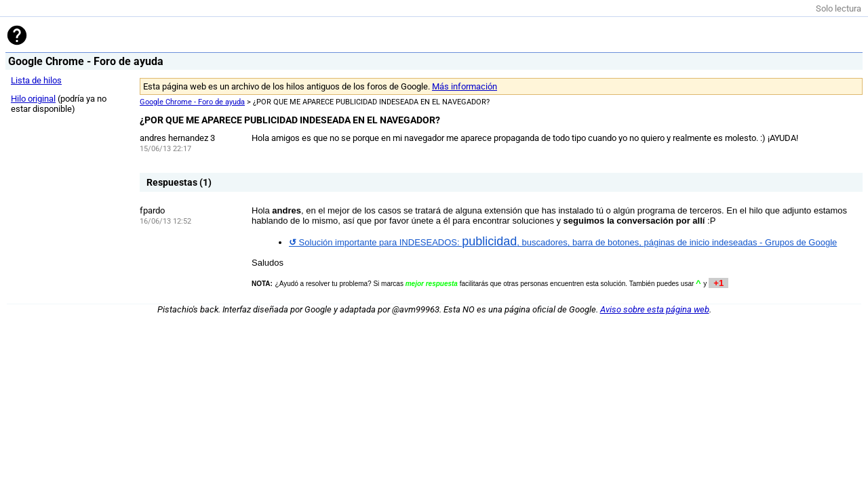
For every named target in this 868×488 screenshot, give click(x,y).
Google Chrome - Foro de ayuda (192, 102)
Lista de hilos (36, 80)
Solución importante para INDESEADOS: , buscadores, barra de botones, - (563, 242)
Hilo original (33, 99)
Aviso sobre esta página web (655, 309)
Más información (465, 86)
